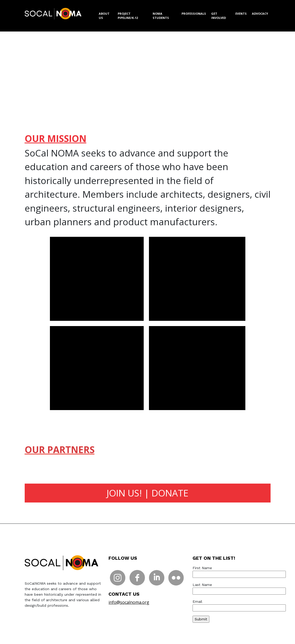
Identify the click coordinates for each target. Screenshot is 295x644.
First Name (239, 571)
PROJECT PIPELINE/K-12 (128, 16)
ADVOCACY (260, 14)
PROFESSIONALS (194, 14)
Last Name (239, 588)
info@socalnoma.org (129, 602)
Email (239, 605)
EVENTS (241, 14)
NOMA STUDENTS (161, 16)
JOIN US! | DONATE (147, 493)
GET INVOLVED (219, 16)
